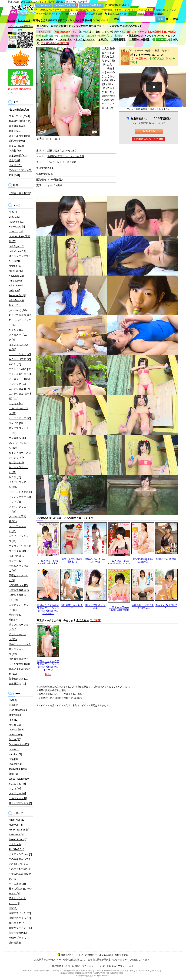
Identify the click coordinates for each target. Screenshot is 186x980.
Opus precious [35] (19, 744)
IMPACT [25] (16, 231)
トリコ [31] (15, 789)
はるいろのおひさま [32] (19, 347)
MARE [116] (15, 725)
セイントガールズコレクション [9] (20, 455)
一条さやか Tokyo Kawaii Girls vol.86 (119, 609)
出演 (41, 151)
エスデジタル (65, 39)
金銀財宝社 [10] (17, 684)
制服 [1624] (15, 131)
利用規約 (111, 966)
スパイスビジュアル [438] (19, 445)
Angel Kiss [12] (17, 820)
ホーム (12, 20)
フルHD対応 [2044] (19, 116)
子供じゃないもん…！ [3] (17, 901)
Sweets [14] (15, 764)
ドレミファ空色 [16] (20, 497)
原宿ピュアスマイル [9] (19, 578)
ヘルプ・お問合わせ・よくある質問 (94, 955)
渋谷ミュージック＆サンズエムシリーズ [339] (20, 649)
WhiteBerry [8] (17, 300)
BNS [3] (13, 700)
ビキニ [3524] (16, 146)
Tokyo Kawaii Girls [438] (16, 288)
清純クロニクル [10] (20, 918)
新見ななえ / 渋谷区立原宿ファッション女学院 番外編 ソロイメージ (48, 666)
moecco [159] (16, 730)
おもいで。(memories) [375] (18, 308)
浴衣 (74, 162)
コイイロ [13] (16, 423)
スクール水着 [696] (19, 136)
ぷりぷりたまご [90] (20, 354)
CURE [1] (14, 705)
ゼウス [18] (15, 477)
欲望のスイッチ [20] (20, 913)
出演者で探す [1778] (20, 193)
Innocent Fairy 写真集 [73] (19, 239)
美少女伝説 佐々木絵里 (95, 607)
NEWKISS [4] (16, 835)
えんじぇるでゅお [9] (20, 854)
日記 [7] (13, 908)
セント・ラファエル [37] (19, 470)
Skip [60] (14, 759)
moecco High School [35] (16, 737)
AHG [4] (13, 212)
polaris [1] (14, 749)
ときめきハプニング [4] (19, 337)
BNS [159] (14, 217)
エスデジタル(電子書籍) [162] (20, 396)
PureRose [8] (16, 281)
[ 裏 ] (56, 139)
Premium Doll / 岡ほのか (166, 607)
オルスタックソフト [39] (19, 411)
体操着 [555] (16, 151)
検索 (117, 19)
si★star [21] (15, 754)
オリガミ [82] (16, 403)
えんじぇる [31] (17, 784)
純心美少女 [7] (17, 923)
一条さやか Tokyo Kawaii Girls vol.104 (119, 562)
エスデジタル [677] (19, 389)
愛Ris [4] (14, 620)
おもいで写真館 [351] (20, 315)
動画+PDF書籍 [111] (20, 121)
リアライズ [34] (17, 551)
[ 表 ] (47, 139)
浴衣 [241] (14, 160)
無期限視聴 (139, 119)
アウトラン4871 (156, 36)
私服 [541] (14, 175)
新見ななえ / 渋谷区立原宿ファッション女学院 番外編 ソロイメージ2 (48, 609)
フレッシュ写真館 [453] (17, 519)
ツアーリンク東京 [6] (20, 492)
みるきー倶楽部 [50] (20, 359)
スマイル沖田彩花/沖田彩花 (72, 560)
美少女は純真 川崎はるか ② (143, 560)
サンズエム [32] (17, 438)
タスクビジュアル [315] (17, 485)
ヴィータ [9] (15, 561)
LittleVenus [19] (17, 251)
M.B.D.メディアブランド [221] (20, 259)
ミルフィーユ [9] (18, 798)
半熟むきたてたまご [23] (19, 568)
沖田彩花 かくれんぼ (72, 607)
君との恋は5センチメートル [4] (21, 891)
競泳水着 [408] (17, 141)
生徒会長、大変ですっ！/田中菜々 (143, 607)
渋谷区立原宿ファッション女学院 (66, 156)
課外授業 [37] (16, 943)
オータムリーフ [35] (20, 418)
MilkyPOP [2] (16, 271)
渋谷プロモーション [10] (19, 627)
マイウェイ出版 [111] (20, 546)
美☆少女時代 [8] (18, 933)
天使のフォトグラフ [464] (19, 607)
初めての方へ (113, 14)
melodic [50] (15, 266)
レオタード (24, 20)
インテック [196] (18, 384)
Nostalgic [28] (16, 276)
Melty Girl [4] (16, 825)
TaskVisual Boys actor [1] (18, 771)
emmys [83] (15, 715)
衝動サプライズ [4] (19, 938)
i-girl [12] (14, 720)
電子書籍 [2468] (17, 126)
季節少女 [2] (15, 615)
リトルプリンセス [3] (20, 803)
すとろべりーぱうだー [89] (20, 322)
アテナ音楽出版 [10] (20, 374)
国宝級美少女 (136, 36)
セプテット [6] (17, 462)
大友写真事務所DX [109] (17, 598)
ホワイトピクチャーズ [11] (20, 539)
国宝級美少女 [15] (19, 585)
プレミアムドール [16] (17, 529)
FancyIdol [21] (16, 222)
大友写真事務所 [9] (19, 590)
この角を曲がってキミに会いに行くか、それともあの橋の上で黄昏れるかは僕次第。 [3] (20, 869)
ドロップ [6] (15, 502)
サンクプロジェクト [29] (19, 431)
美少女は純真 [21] (19, 679)
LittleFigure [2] (17, 246)
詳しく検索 (172, 19)
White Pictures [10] (19, 779)
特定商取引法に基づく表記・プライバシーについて (79, 966)
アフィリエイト (126, 966)
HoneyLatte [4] (17, 227)
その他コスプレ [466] (20, 170)
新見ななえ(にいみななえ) (62, 151)
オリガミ (103, 39)
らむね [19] (15, 364)
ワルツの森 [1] (17, 556)
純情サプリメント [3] (20, 928)
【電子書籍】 (119, 39)
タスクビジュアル (85, 39)
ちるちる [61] (16, 330)
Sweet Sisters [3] (18, 839)
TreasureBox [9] (17, 295)
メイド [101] (16, 165)
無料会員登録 (157, 14)
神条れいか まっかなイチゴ (95, 560)
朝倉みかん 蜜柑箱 (166, 559)
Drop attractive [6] (19, 710)
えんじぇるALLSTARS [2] (17, 847)
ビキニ (51, 162)
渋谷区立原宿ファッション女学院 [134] (20, 661)
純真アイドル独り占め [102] (20, 671)
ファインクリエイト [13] (19, 509)
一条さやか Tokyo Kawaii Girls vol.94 (48, 562)
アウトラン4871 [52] (20, 369)
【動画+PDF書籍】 (140, 39)
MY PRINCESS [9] (19, 830)
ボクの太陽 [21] (17, 884)
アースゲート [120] (19, 379)
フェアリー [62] (17, 793)
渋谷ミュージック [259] (17, 637)
